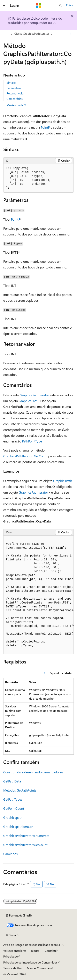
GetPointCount (14, 808)
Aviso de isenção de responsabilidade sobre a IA (33, 945)
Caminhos (10, 854)
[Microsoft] (39, 6)
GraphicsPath (28, 401)
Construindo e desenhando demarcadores (33, 772)
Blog (34, 951)
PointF (45, 127)
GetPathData (12, 781)
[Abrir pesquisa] (60, 6)
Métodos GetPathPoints (20, 790)
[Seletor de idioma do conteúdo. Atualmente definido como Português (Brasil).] (19, 915)
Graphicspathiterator (18, 826)
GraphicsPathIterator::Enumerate (26, 836)
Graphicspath (13, 817)
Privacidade (10, 956)
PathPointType (32, 441)
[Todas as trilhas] (7, 34)
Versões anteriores (15, 951)
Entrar (70, 5)
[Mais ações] (70, 34)
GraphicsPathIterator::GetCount (25, 456)
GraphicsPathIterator (34, 395)
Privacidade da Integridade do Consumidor (30, 962)
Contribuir (51, 951)
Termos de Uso (13, 968)
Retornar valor (16, 93)
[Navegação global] (4, 6)
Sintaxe (11, 83)
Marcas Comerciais (39, 968)
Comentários (15, 99)
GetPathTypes (13, 799)
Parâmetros (14, 88)
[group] (38, 595)
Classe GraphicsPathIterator (32, 34)
